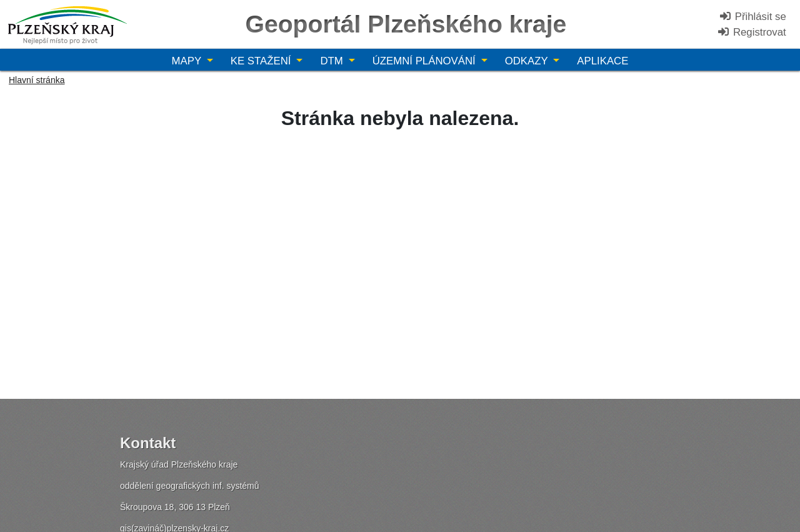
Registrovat (752, 32)
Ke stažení (262, 61)
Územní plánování (426, 61)
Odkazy (528, 61)
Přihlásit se (752, 17)
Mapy (188, 61)
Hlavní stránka (37, 80)
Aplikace (602, 61)
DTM (333, 61)
